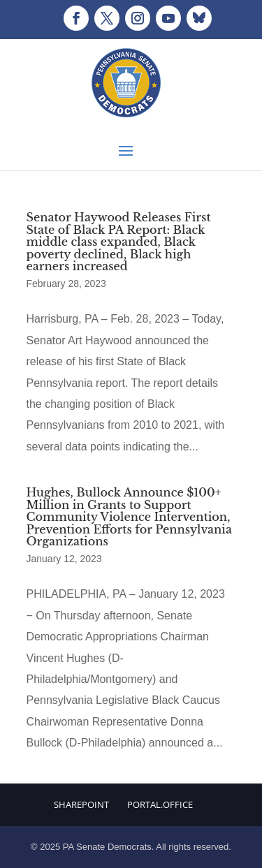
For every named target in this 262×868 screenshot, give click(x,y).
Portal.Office (160, 804)
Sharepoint (81, 804)
